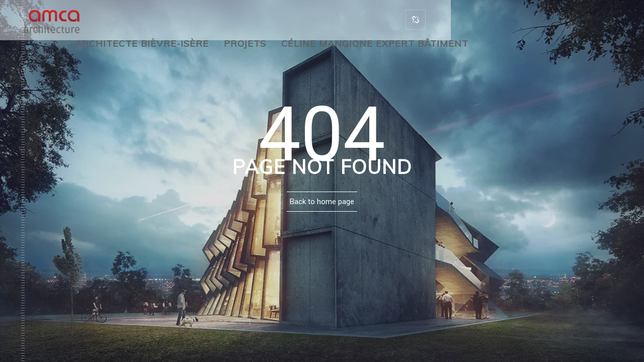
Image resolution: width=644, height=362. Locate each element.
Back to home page (322, 202)
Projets (245, 43)
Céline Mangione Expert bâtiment (375, 43)
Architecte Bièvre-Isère (142, 43)
